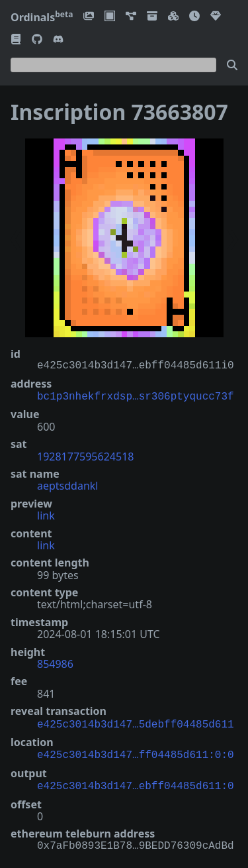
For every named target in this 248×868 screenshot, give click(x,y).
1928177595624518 (85, 455)
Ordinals (42, 17)
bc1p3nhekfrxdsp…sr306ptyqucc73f (136, 396)
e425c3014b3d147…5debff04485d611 (136, 722)
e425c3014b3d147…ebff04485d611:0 (136, 781)
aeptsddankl (68, 484)
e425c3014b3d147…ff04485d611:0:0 (136, 751)
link (46, 514)
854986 (55, 663)
